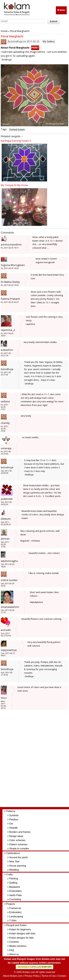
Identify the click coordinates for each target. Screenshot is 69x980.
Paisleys (14, 819)
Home (4, 31)
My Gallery (49, 41)
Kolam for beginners (20, 929)
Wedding (14, 870)
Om (11, 824)
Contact (62, 976)
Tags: (4, 129)
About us (14, 954)
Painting (14, 879)
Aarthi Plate (16, 895)
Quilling (13, 883)
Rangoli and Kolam (16, 925)
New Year (14, 861)
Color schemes (17, 840)
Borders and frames (20, 832)
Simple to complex (19, 849)
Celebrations (13, 853)
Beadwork (15, 887)
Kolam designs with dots (22, 934)
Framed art (15, 908)
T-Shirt (13, 921)
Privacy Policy (32, 976)
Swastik (13, 828)
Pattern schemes (18, 844)
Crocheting (15, 899)
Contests (14, 942)
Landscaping (16, 916)
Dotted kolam (17, 130)
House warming (18, 866)
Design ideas (16, 836)
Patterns (11, 811)
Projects (11, 904)
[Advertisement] (37, 760)
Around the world (18, 857)
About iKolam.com (13, 976)
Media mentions (18, 946)
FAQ (12, 950)
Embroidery (15, 891)
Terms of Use (49, 976)
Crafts (9, 874)
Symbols (14, 815)
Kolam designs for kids (21, 938)
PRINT (35, 48)
